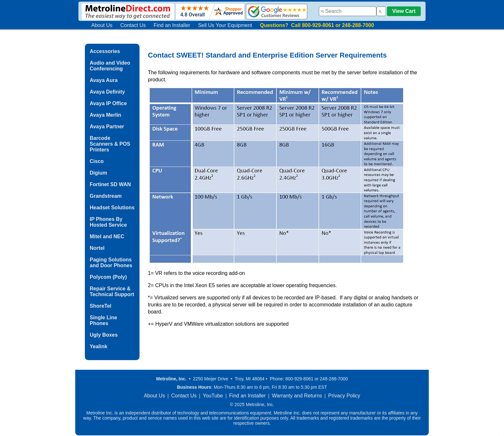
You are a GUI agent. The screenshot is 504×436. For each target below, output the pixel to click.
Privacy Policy (344, 396)
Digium (98, 173)
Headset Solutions (112, 208)
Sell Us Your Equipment (225, 25)
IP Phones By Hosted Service (108, 222)
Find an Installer (172, 25)
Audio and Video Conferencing (110, 66)
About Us (102, 25)
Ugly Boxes (104, 335)
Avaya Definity (107, 92)
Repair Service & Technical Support (112, 291)
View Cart (404, 11)
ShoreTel (100, 306)
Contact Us (133, 25)
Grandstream (106, 196)
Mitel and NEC (107, 236)
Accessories (105, 51)
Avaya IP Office (108, 103)
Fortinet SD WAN (110, 184)
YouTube (213, 396)
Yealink (99, 346)
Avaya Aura (104, 80)
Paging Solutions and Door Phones (111, 263)
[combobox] (348, 11)
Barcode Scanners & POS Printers (110, 144)
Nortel (97, 248)
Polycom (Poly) (108, 277)
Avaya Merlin (105, 115)
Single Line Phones (103, 320)
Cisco (97, 161)
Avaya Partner (107, 127)
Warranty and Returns (297, 396)
